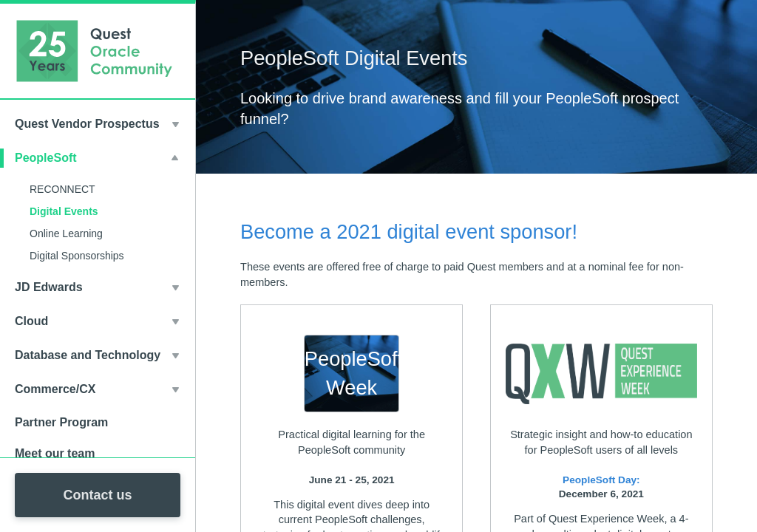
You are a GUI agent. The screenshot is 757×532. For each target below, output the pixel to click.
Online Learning (66, 233)
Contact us (97, 495)
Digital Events (64, 211)
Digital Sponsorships (77, 256)
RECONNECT (62, 189)
